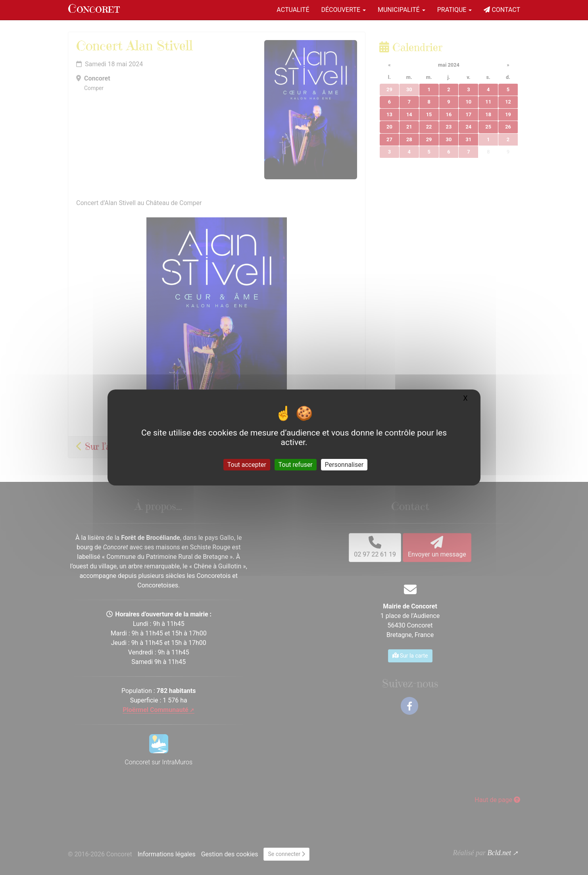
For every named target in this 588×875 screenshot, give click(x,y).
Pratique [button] (455, 10)
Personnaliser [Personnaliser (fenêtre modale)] (344, 465)
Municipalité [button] (402, 10)
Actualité (293, 10)
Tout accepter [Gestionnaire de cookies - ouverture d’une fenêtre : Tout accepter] (247, 465)
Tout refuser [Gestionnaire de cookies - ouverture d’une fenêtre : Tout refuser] (296, 465)
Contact (502, 10)
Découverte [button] (343, 10)
